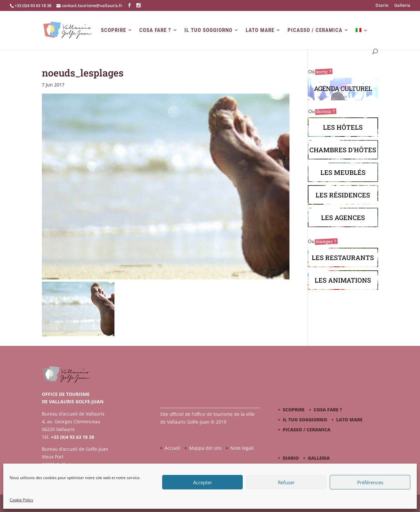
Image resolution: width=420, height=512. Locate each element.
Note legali (242, 448)
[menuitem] (362, 39)
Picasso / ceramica (315, 30)
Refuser (286, 482)
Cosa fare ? (155, 30)
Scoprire (113, 30)
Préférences (370, 482)
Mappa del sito (205, 448)
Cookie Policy (21, 500)
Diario (382, 6)
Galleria (402, 6)
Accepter (203, 482)
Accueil (172, 448)
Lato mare (260, 30)
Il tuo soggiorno (208, 30)
